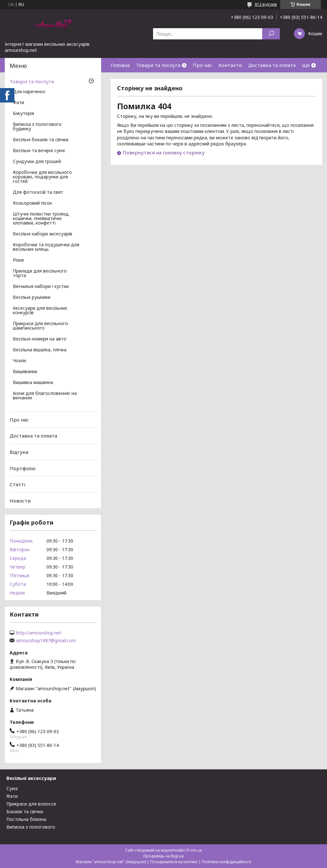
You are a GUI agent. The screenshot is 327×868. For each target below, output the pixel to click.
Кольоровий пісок (32, 203)
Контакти (230, 65)
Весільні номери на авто (40, 339)
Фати (18, 103)
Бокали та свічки (25, 811)
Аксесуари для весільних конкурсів (40, 311)
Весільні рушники (32, 298)
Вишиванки (25, 372)
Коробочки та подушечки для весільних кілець (46, 247)
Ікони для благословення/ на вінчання (45, 396)
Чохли (19, 361)
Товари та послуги (158, 65)
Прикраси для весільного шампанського (40, 326)
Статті (17, 484)
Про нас (202, 65)
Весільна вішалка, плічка (40, 350)
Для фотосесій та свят (38, 192)
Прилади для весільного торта (40, 274)
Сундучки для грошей (37, 162)
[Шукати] (271, 34)
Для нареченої (29, 92)
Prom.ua (194, 850)
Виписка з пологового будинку (37, 127)
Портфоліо (23, 468)
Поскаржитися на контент (174, 862)
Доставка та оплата (272, 65)
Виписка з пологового (31, 827)
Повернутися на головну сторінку (164, 152)
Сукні (12, 788)
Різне (18, 260)
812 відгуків (266, 4)
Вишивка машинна (33, 383)
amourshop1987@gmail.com (46, 641)
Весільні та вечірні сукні (39, 151)
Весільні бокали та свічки (41, 140)
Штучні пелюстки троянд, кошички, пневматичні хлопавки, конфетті (41, 219)
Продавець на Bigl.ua (163, 856)
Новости (20, 501)
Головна (120, 65)
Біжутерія (23, 114)
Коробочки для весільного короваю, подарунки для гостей (42, 177)
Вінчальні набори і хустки (41, 287)
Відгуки (19, 452)
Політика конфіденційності (227, 862)
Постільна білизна (26, 819)
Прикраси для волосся (31, 804)
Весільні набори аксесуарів (43, 234)
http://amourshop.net (39, 633)
